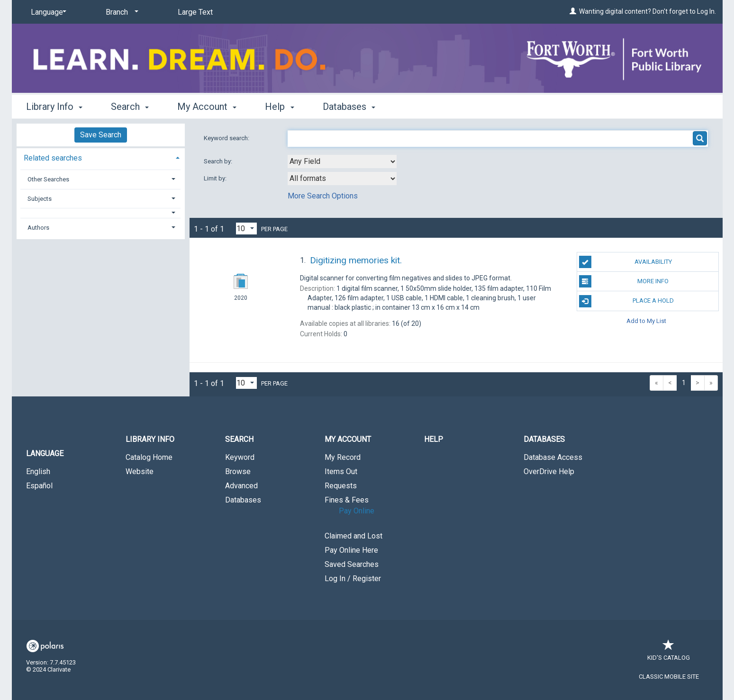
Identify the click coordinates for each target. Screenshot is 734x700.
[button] (100, 213)
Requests (341, 486)
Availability (625, 262)
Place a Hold (626, 301)
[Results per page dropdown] (246, 229)
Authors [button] (38, 228)
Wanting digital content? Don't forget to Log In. (648, 11)
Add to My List (646, 321)
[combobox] (342, 162)
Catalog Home (149, 457)
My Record (343, 457)
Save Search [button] (101, 135)
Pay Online (357, 511)
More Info (624, 281)
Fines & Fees (347, 500)
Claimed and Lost (353, 536)
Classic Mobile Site (669, 677)
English (38, 471)
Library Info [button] (54, 107)
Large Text (195, 12)
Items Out (341, 471)
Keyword (240, 457)
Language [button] (45, 453)
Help (434, 439)
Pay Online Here (351, 550)
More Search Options (323, 196)
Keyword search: (227, 138)
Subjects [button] (40, 199)
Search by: (219, 161)
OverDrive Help (549, 471)
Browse (238, 471)
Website (140, 471)
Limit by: (216, 178)
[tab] (101, 157)
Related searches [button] (53, 158)
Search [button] (130, 107)
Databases (243, 500)
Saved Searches (352, 564)
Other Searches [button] (48, 179)
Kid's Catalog (669, 653)
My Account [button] (207, 107)
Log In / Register (353, 579)
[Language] (47, 12)
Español (39, 486)
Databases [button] (349, 107)
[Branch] (120, 12)
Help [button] (279, 107)
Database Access (553, 457)
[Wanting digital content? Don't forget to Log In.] (573, 11)
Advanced (241, 486)
